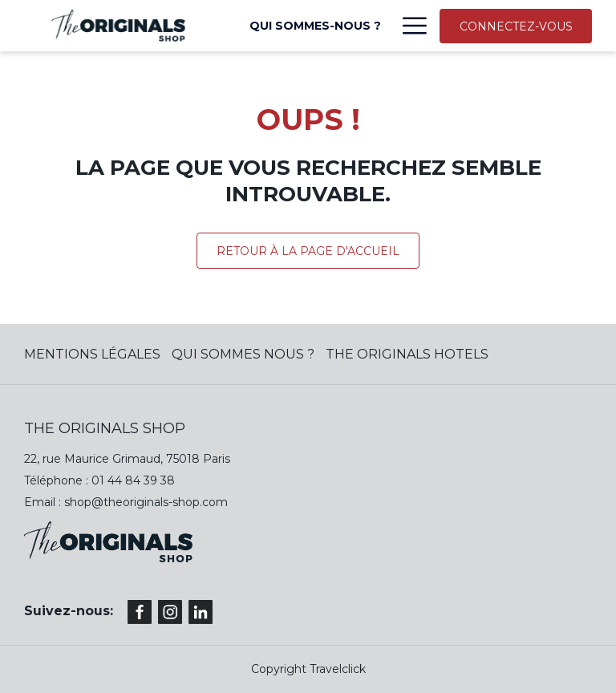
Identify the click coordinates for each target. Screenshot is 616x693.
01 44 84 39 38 (133, 480)
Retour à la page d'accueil (308, 251)
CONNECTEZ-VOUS (516, 26)
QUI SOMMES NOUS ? (243, 354)
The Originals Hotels (407, 354)
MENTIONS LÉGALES (92, 354)
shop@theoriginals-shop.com (146, 502)
